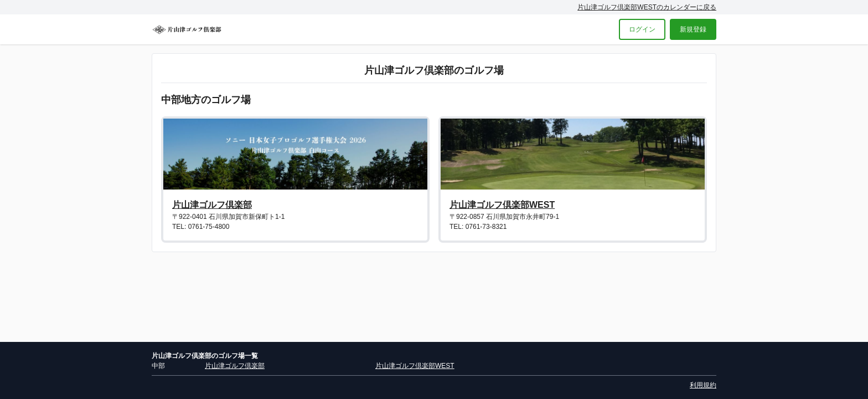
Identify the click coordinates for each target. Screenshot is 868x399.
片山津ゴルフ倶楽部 (212, 205)
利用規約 (703, 385)
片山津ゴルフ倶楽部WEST (502, 205)
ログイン (642, 29)
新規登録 (693, 29)
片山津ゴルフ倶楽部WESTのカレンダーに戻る (647, 7)
